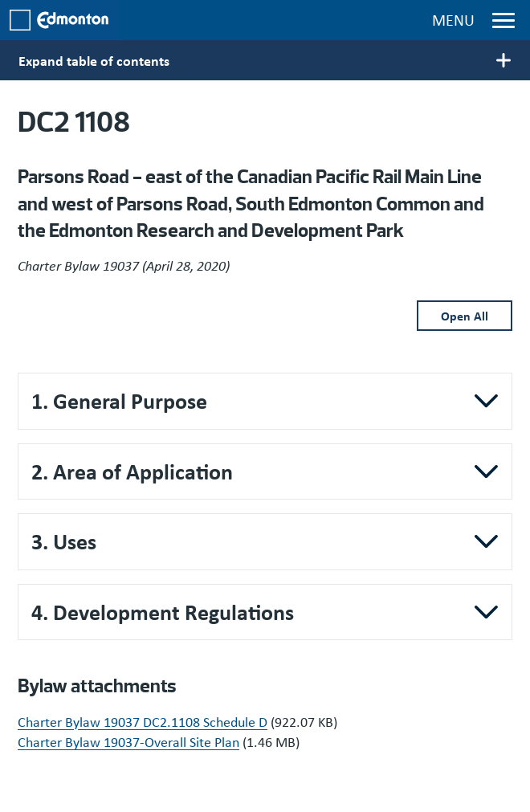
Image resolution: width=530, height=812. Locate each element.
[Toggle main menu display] (265, 60)
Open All (465, 316)
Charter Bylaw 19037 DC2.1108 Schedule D (143, 721)
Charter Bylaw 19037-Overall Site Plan (128, 741)
